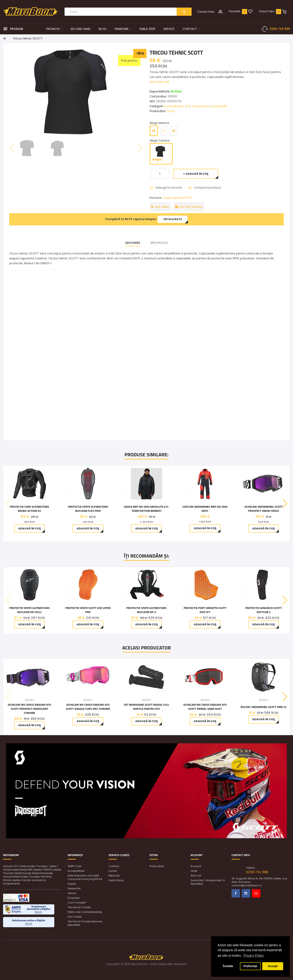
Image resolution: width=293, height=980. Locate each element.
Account (196, 866)
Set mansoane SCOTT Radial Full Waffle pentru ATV (146, 707)
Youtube (256, 893)
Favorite (235, 11)
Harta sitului (116, 880)
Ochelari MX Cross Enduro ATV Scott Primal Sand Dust (205, 707)
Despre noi (74, 888)
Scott (171, 111)
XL (174, 131)
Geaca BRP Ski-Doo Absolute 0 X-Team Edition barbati (146, 509)
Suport (72, 884)
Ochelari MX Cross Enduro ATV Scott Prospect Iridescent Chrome (30, 709)
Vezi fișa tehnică (189, 207)
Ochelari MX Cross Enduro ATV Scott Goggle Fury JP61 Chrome (88, 707)
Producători (157, 866)
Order (194, 871)
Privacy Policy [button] (254, 956)
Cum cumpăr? (77, 903)
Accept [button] (273, 966)
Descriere (133, 243)
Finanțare (74, 898)
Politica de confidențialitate (85, 912)
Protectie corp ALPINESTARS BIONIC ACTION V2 (29, 509)
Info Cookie (75, 917)
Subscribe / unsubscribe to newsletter (208, 882)
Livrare (113, 871)
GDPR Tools (75, 866)
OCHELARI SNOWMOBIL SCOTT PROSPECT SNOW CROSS (263, 509)
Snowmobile (218, 106)
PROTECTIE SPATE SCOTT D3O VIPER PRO (88, 610)
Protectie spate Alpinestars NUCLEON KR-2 (146, 610)
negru (161, 154)
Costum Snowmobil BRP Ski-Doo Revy (205, 509)
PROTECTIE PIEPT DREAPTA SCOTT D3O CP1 (205, 610)
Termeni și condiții (79, 907)
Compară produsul (207, 188)
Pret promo (200, 106)
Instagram (246, 893)
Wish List (196, 876)
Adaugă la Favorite (169, 188)
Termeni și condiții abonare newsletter (85, 923)
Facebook (236, 893)
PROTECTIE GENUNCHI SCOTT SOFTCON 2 (264, 610)
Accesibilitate (76, 871)
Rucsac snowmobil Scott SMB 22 (263, 707)
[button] (285, 504)
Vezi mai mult (159, 82)
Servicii (72, 893)
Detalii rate (173, 219)
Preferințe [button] (250, 966)
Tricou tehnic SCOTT (28, 38)
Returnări (114, 876)
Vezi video (160, 207)
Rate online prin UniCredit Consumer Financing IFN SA (85, 877)
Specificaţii (159, 243)
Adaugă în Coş (197, 174)
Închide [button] (228, 966)
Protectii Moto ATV (177, 106)
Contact (114, 866)
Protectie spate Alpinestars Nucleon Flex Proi (88, 509)
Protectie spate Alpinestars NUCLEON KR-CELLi (30, 610)
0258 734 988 (280, 29)
